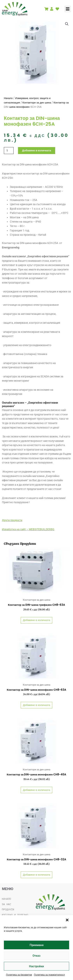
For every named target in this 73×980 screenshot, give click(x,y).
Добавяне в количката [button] (36, 620)
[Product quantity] (9, 151)
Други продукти (12, 520)
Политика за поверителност (49, 975)
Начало (8, 98)
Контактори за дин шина (37, 103)
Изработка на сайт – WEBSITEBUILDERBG (28, 529)
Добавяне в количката (36, 150)
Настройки (36, 966)
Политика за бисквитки (19, 975)
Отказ (36, 956)
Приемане (37, 945)
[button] (67, 920)
